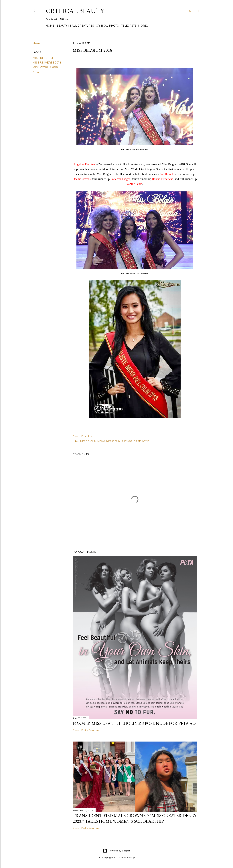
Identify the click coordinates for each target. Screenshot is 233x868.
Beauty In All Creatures (75, 26)
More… (143, 26)
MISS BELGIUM (43, 58)
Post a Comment (90, 730)
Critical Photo (107, 26)
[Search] (195, 11)
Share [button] (36, 43)
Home (50, 26)
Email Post (87, 436)
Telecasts (129, 26)
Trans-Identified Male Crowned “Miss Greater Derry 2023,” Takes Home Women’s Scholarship (135, 818)
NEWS (37, 72)
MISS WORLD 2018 (45, 67)
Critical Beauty (75, 11)
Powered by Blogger (116, 851)
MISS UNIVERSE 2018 (47, 63)
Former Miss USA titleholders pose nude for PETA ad (134, 723)
